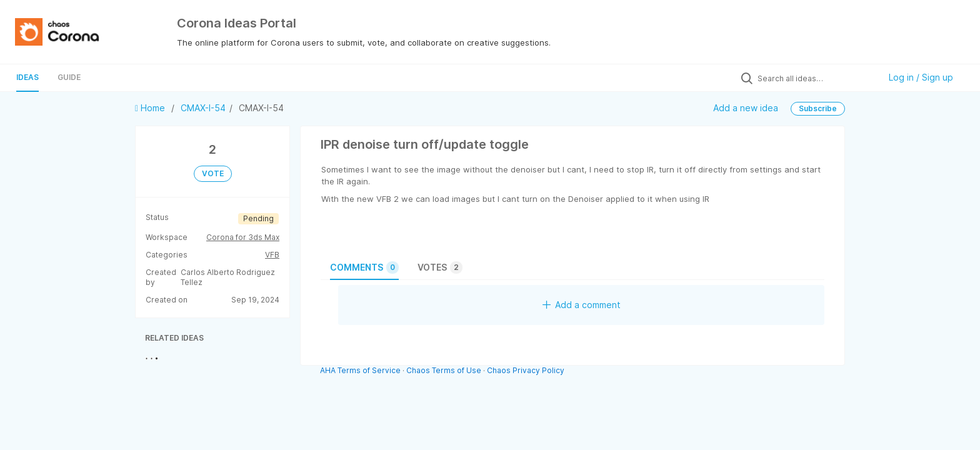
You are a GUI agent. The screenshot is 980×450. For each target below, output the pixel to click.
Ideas (27, 77)
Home (151, 108)
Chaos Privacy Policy (526, 370)
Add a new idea (746, 108)
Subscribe (818, 108)
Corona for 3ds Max (243, 237)
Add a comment (582, 305)
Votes (440, 267)
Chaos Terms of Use (444, 370)
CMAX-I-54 (203, 108)
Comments (364, 267)
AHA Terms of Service (361, 370)
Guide (69, 77)
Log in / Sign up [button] (921, 77)
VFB (272, 255)
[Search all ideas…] (816, 78)
